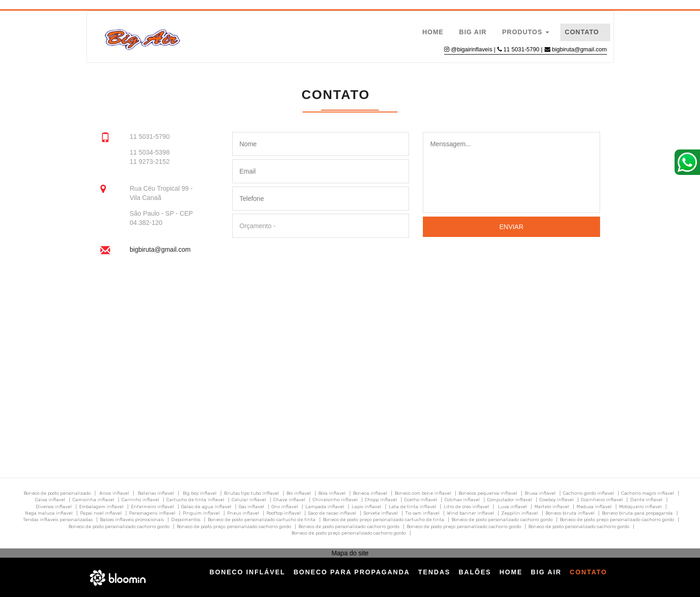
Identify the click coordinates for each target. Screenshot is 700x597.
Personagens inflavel (152, 513)
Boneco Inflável (248, 572)
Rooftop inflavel (284, 513)
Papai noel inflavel (101, 513)
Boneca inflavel (370, 493)
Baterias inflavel (156, 493)
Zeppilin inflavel (520, 513)
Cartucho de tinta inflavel (195, 500)
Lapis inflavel (366, 507)
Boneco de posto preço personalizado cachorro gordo (617, 520)
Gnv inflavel (285, 507)
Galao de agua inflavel (206, 507)
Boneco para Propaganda (351, 572)
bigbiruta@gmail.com (579, 50)
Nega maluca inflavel (49, 513)
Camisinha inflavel (93, 500)
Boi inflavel (299, 493)
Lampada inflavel (325, 507)
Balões (475, 572)
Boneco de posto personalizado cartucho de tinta (262, 520)
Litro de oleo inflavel (466, 507)
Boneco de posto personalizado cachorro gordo (502, 520)
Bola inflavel (332, 493)
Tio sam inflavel (422, 513)
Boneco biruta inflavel (570, 513)
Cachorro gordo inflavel (588, 493)
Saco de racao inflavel (332, 513)
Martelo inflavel (552, 507)
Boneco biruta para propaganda (637, 513)
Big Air (473, 32)
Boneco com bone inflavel (423, 493)
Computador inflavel (510, 500)
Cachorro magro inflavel (648, 493)
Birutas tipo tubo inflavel (251, 493)
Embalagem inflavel (101, 507)
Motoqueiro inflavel (640, 507)
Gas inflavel (251, 507)
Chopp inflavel (381, 500)
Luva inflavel (512, 507)
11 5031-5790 (522, 50)
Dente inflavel (646, 500)
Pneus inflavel (243, 513)
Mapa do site (350, 553)
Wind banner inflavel (471, 513)
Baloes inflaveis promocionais (132, 520)
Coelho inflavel (421, 500)
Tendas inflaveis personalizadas (58, 520)
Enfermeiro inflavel (152, 507)
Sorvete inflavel (381, 513)
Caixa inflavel (50, 500)
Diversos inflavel (54, 507)
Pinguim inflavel (201, 513)
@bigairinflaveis (472, 50)
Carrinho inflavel (140, 500)
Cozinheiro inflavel (602, 500)
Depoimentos (186, 520)
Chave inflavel (289, 500)
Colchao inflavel (462, 500)
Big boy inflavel (200, 493)
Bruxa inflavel (540, 493)
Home (433, 32)
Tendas (434, 572)
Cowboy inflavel (557, 500)
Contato (582, 32)
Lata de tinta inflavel (412, 507)
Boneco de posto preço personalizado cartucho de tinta (384, 520)
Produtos (526, 32)
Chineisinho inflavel (335, 500)
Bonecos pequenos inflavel (488, 493)
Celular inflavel (249, 500)
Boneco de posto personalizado (57, 493)
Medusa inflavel (594, 507)
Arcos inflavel (114, 493)
